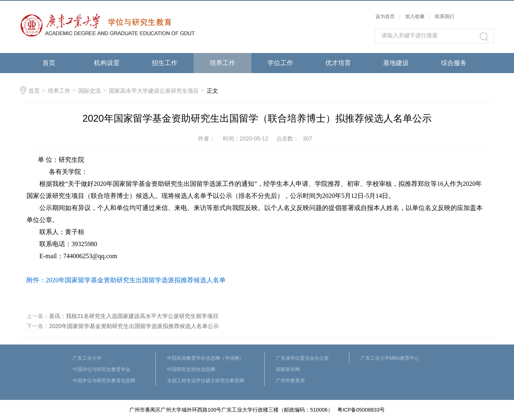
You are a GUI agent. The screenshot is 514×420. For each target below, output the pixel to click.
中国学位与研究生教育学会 (102, 369)
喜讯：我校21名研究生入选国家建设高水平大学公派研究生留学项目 (134, 316)
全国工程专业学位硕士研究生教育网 (206, 381)
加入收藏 (415, 16)
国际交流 (90, 91)
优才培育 (338, 63)
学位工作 (280, 63)
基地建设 (396, 63)
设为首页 (385, 16)
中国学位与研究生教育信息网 (104, 381)
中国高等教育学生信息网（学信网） (206, 358)
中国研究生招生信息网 (191, 369)
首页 (49, 63)
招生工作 (165, 63)
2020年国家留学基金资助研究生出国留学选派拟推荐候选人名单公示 (134, 326)
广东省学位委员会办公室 (302, 358)
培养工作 (222, 63)
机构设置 (107, 63)
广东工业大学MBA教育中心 (390, 358)
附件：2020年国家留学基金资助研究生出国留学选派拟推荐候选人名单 (126, 280)
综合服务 (454, 63)
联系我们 (445, 16)
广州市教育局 (290, 381)
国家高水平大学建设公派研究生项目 (154, 91)
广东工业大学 (87, 358)
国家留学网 (288, 369)
